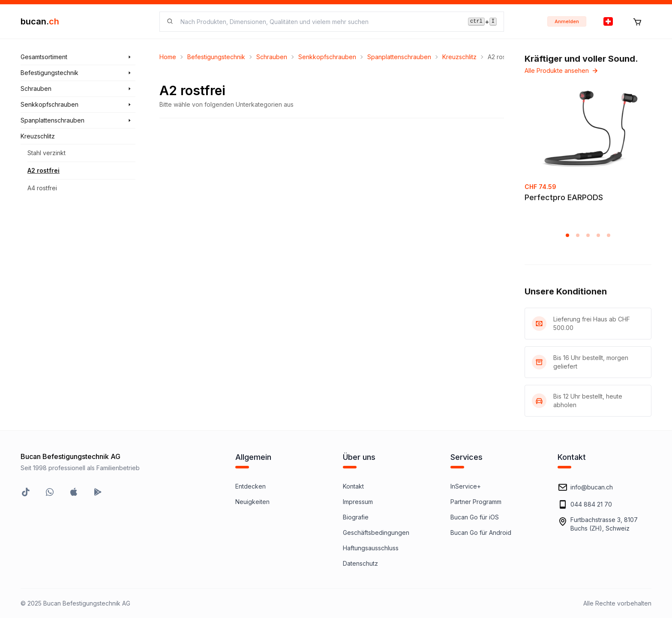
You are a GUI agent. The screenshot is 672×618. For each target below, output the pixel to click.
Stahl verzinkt (46, 153)
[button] (567, 235)
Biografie (356, 517)
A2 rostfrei (43, 170)
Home (168, 57)
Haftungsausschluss (371, 548)
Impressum (358, 502)
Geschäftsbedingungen (376, 532)
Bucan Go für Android (481, 532)
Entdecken (250, 486)
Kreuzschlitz (459, 57)
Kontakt (353, 486)
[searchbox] (319, 22)
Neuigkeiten (252, 502)
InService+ (466, 486)
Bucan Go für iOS (475, 517)
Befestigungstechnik (216, 57)
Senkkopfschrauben (327, 57)
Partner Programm (476, 502)
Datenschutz (360, 563)
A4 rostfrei (42, 188)
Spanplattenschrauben (399, 57)
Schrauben (272, 57)
